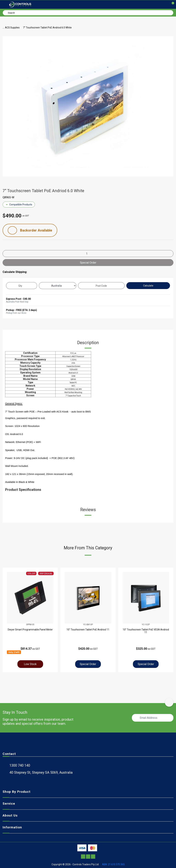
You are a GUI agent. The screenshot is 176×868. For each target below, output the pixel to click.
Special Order (88, 263)
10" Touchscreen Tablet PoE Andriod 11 (88, 630)
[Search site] (6, 13)
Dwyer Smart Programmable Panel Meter (30, 630)
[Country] (57, 286)
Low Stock (30, 664)
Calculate (148, 286)
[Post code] (101, 286)
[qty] (22, 286)
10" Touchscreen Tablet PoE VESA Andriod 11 (146, 631)
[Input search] (88, 13)
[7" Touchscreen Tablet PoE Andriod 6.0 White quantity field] (88, 254)
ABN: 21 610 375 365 (113, 864)
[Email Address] (153, 718)
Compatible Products (19, 205)
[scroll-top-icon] (169, 702)
